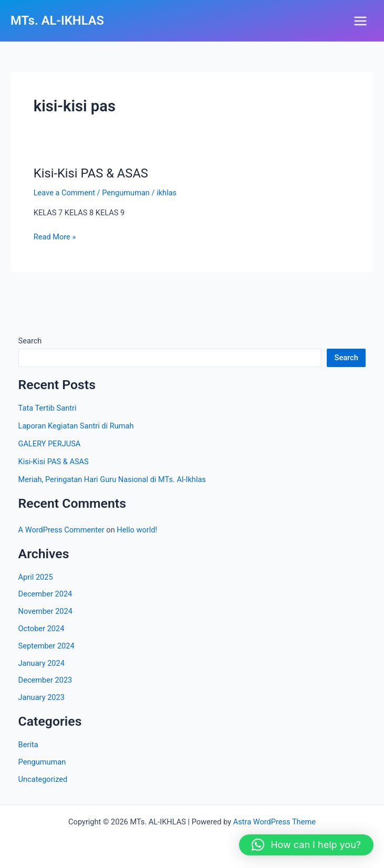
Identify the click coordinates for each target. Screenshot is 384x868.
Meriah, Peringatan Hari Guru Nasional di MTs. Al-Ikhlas (112, 479)
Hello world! (137, 530)
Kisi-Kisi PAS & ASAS (91, 173)
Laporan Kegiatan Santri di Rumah (76, 426)
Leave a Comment (64, 193)
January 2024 (41, 663)
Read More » (55, 236)
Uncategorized (43, 779)
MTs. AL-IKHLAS (57, 20)
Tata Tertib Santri (48, 408)
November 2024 (45, 611)
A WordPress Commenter (61, 530)
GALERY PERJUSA (50, 444)
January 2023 (41, 697)
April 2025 (36, 577)
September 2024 (46, 646)
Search (30, 341)
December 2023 (45, 680)
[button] (306, 845)
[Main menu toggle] (360, 21)
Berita (28, 745)
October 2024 (41, 629)
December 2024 (45, 594)
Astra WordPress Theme (274, 822)
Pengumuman (126, 193)
